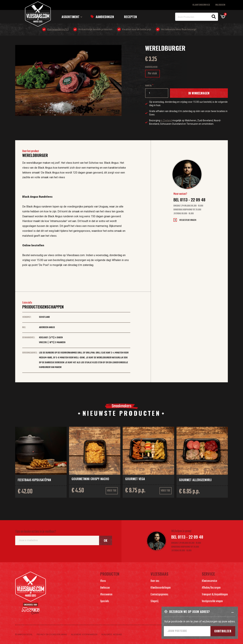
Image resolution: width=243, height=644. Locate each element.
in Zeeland (166, 120)
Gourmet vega (135, 479)
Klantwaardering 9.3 (58, 29)
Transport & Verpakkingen (215, 595)
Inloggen (220, 5)
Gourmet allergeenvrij (195, 480)
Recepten (130, 17)
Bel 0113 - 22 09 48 (189, 200)
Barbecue (105, 588)
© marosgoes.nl (24, 635)
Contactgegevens (159, 595)
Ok (106, 540)
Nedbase (118, 635)
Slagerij (154, 601)
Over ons (155, 581)
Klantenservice (201, 5)
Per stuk (154, 74)
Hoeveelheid (151, 67)
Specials (105, 601)
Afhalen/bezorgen (211, 588)
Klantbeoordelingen (161, 588)
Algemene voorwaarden (84, 635)
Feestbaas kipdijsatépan (34, 480)
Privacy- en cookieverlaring (52, 635)
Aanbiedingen (105, 17)
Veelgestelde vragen (188, 220)
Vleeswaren (106, 595)
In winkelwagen (199, 93)
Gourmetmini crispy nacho (90, 479)
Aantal (148, 86)
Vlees (103, 581)
